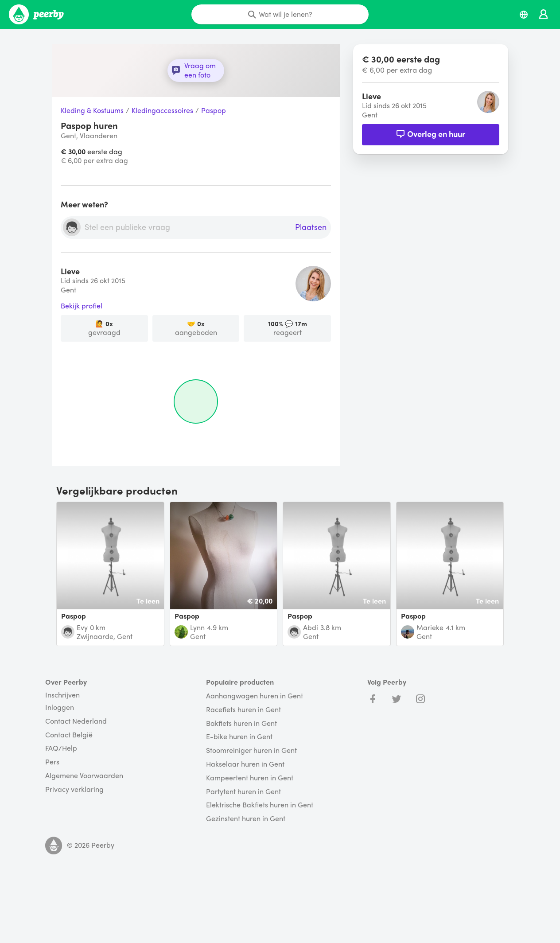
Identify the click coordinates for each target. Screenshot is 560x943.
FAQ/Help (61, 748)
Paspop (214, 111)
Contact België (69, 735)
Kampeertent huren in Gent (250, 778)
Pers (52, 762)
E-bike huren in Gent (239, 737)
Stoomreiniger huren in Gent (251, 750)
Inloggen (60, 707)
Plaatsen (311, 227)
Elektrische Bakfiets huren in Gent (260, 805)
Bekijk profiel (82, 306)
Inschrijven (62, 695)
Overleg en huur (431, 134)
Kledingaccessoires (162, 111)
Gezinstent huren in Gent (246, 819)
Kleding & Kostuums (92, 111)
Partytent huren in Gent (243, 792)
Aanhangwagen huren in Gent (255, 696)
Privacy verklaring (74, 789)
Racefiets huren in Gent (243, 710)
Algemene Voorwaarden (84, 776)
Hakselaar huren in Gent (245, 764)
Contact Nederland (76, 721)
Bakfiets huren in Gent (241, 723)
